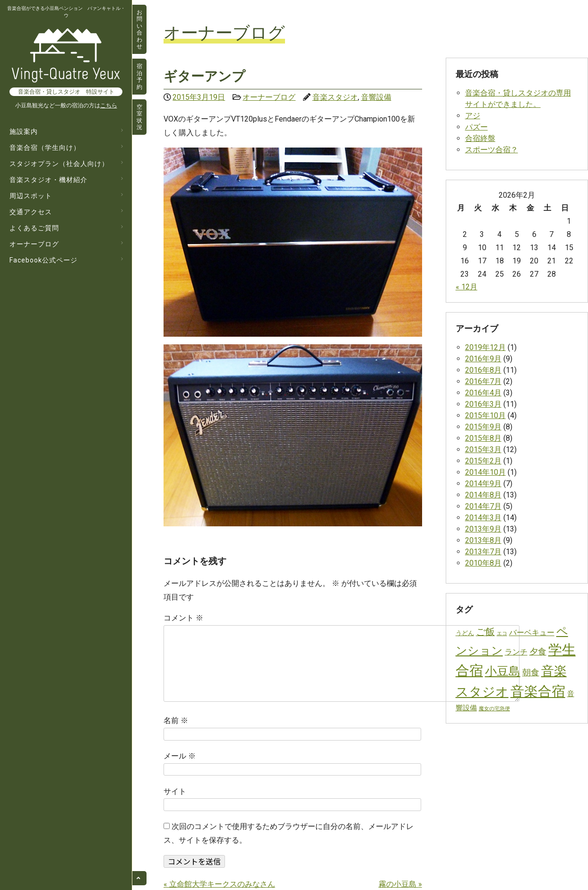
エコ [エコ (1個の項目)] (502, 633)
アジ (473, 116)
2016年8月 (483, 370)
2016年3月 (483, 404)
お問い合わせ (139, 29)
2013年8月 (483, 540)
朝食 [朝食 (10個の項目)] (531, 672)
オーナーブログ (34, 244)
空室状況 (139, 117)
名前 (176, 720)
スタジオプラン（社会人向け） (59, 164)
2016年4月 (483, 393)
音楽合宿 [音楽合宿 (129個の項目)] (538, 691)
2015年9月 (483, 427)
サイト (175, 791)
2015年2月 (483, 461)
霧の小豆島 (400, 884)
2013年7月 (483, 552)
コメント (183, 618)
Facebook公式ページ (43, 260)
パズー (476, 127)
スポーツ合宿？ (492, 150)
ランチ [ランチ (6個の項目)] (516, 652)
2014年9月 (483, 484)
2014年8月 (483, 495)
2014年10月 (485, 472)
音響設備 (376, 97)
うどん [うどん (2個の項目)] (465, 633)
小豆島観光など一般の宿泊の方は (66, 105)
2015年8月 (483, 438)
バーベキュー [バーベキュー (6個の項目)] (532, 633)
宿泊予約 (139, 76)
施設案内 (24, 131)
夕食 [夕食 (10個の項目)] (538, 651)
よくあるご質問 (34, 228)
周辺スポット (31, 196)
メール (180, 756)
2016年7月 (483, 381)
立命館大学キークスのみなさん (219, 884)
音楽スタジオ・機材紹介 (48, 180)
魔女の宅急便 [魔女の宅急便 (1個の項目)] (494, 709)
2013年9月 (483, 529)
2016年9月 (483, 359)
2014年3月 (483, 518)
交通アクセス (31, 212)
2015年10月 (485, 415)
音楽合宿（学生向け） (45, 148)
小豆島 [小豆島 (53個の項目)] (503, 671)
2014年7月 (483, 506)
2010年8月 (483, 563)
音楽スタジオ (335, 97)
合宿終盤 (480, 138)
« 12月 (467, 287)
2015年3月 (483, 449)
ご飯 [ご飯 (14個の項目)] (485, 632)
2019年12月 (485, 347)
